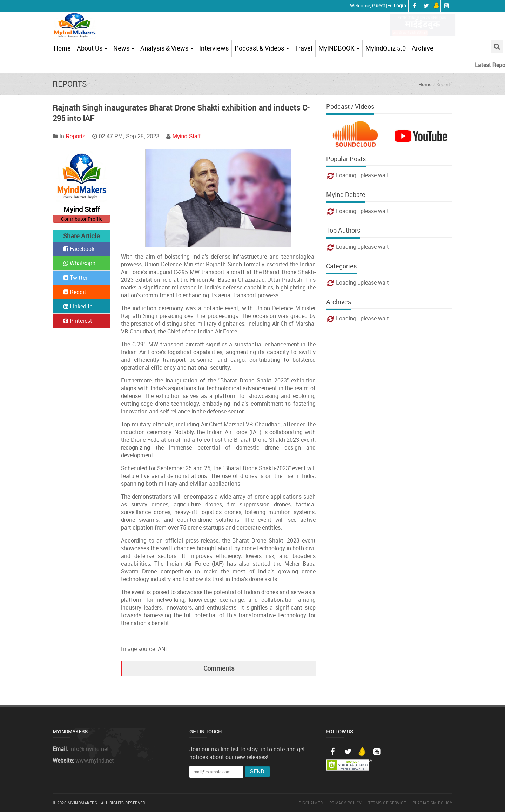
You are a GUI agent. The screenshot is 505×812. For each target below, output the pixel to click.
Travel (304, 48)
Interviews (214, 48)
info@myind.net (89, 749)
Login (400, 5)
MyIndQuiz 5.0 (386, 48)
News (124, 48)
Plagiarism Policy (433, 803)
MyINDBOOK (339, 48)
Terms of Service (387, 803)
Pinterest (78, 321)
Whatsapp (79, 263)
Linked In (78, 306)
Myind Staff (187, 136)
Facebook (79, 249)
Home (62, 48)
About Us (92, 48)
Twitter (75, 278)
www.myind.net (95, 760)
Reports (75, 136)
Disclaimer (311, 803)
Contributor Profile (82, 219)
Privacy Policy (346, 803)
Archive (423, 48)
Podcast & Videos (262, 48)
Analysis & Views (167, 48)
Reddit (75, 292)
